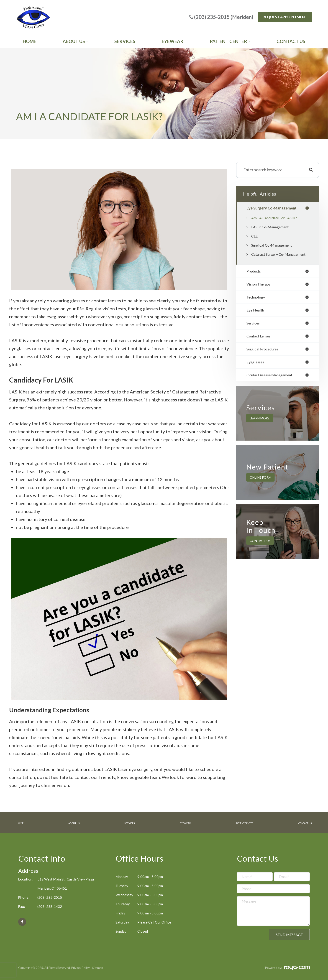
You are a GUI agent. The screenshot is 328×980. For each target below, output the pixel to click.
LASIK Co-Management (272, 227)
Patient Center (239, 823)
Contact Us (291, 41)
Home (29, 41)
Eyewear (173, 41)
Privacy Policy (81, 967)
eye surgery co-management (274, 208)
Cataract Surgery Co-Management (270, 258)
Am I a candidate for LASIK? (277, 218)
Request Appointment (285, 17)
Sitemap (98, 967)
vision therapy (260, 292)
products (255, 279)
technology (257, 306)
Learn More (260, 430)
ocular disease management (272, 386)
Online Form (260, 489)
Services (125, 41)
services (254, 332)
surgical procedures (264, 359)
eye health (256, 319)
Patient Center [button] (230, 41)
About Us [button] (75, 41)
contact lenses (260, 346)
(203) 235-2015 (50, 897)
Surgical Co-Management (274, 246)
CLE (255, 237)
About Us (73, 823)
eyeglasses (256, 373)
